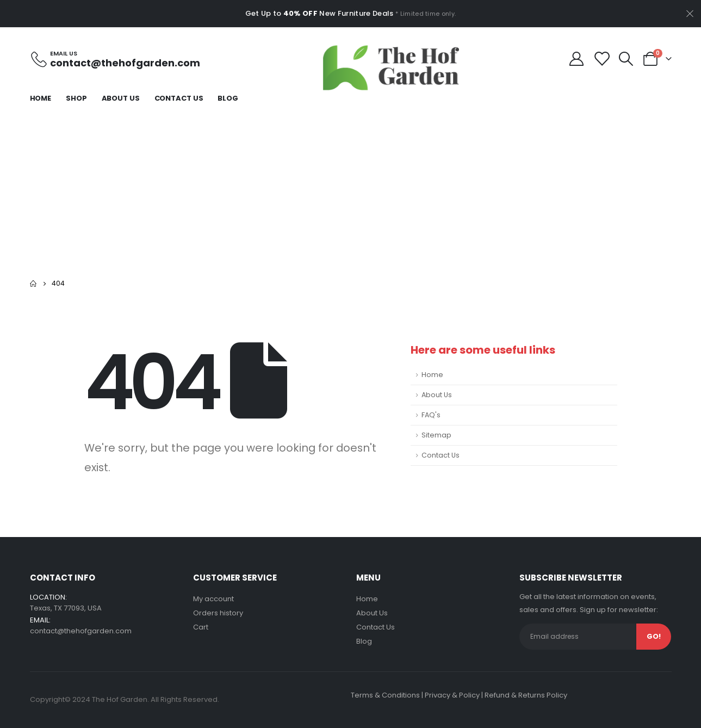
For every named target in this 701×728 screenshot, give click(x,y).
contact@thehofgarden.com (81, 631)
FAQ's (431, 415)
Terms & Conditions (385, 695)
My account (213, 599)
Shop (76, 98)
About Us (121, 98)
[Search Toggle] (626, 59)
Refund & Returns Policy (526, 695)
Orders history (218, 613)
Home (41, 98)
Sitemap (436, 435)
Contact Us (179, 98)
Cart (201, 627)
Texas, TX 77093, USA (66, 608)
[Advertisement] (351, 190)
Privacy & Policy (452, 695)
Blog (228, 98)
